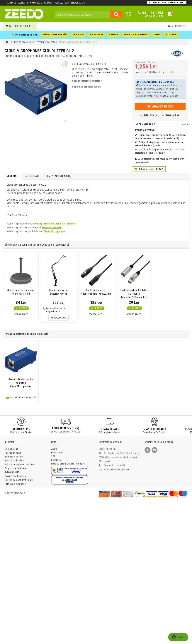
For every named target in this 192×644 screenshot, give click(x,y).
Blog (39, 3)
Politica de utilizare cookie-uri (20, 464)
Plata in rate (57, 453)
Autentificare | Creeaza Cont (167, 2)
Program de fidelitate (15, 468)
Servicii (48, 3)
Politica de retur (13, 453)
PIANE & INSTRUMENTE (136, 35)
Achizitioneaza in (149, 169)
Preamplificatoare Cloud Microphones (55, 224)
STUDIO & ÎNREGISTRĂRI (55, 35)
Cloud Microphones (54, 231)
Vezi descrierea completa (87, 81)
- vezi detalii (170, 72)
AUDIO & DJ (78, 35)
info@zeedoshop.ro (120, 469)
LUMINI (157, 35)
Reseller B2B (62, 3)
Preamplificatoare (52, 227)
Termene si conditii (14, 457)
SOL (53, 456)
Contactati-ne (11, 449)
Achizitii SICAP (26, 3)
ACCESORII (172, 35)
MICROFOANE (97, 35)
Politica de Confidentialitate (19, 480)
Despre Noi (57, 460)
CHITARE (114, 35)
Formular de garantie (15, 484)
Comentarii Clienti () (58, 176)
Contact (11, 3)
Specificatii (32, 176)
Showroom (77, 3)
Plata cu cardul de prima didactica (68, 464)
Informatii (12, 176)
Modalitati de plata (14, 461)
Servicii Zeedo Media (15, 476)
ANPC (54, 449)
